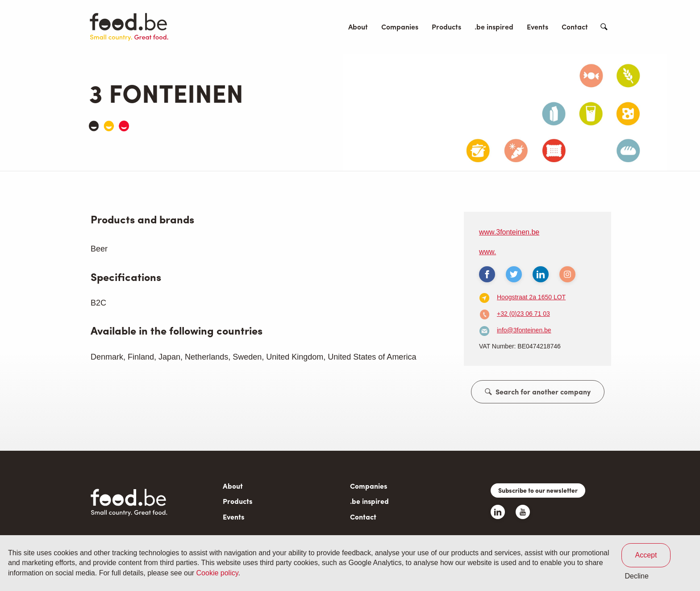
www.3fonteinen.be (509, 232)
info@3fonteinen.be (524, 330)
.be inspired (494, 27)
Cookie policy (217, 573)
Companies (400, 27)
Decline (637, 576)
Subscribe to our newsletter (538, 490)
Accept (646, 555)
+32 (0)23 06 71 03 (523, 314)
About (358, 27)
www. (487, 252)
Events (537, 27)
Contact (575, 27)
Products (446, 27)
